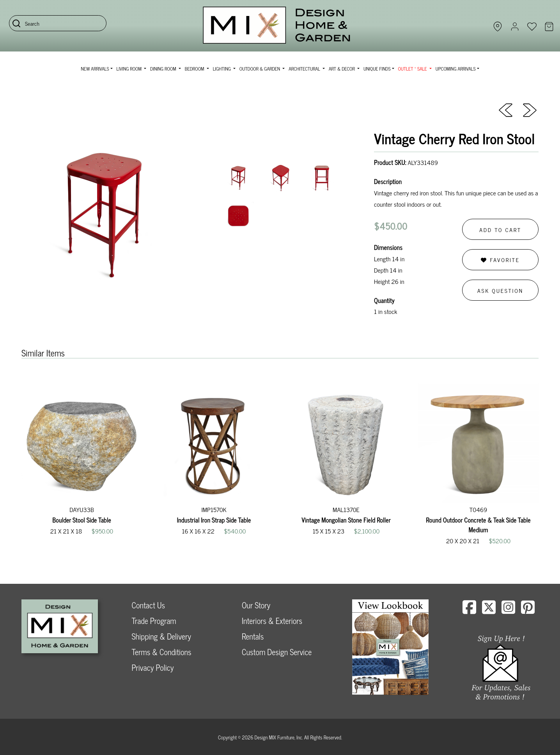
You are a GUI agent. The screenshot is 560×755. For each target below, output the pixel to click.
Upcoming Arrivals (456, 69)
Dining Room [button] (164, 69)
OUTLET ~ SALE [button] (413, 69)
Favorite (500, 260)
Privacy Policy (153, 667)
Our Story (256, 605)
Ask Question (500, 290)
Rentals (253, 636)
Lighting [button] (222, 69)
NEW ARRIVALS (95, 69)
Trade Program (154, 621)
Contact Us (149, 605)
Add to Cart (500, 230)
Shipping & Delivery (161, 636)
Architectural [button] (305, 69)
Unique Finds (377, 69)
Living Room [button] (130, 69)
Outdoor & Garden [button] (260, 69)
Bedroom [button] (195, 69)
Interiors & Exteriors (272, 621)
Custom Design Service (277, 652)
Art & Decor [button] (342, 69)
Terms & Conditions (162, 652)
